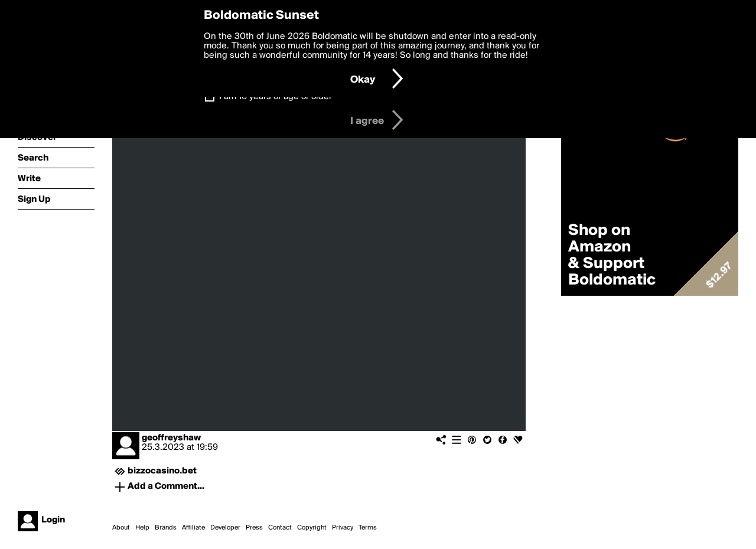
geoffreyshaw (171, 438)
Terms (368, 528)
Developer (225, 528)
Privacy (343, 528)
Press (254, 528)
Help (142, 528)
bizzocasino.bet (162, 471)
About (121, 528)
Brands (166, 528)
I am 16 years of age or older (276, 97)
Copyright (312, 528)
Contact (280, 528)
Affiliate (193, 528)
